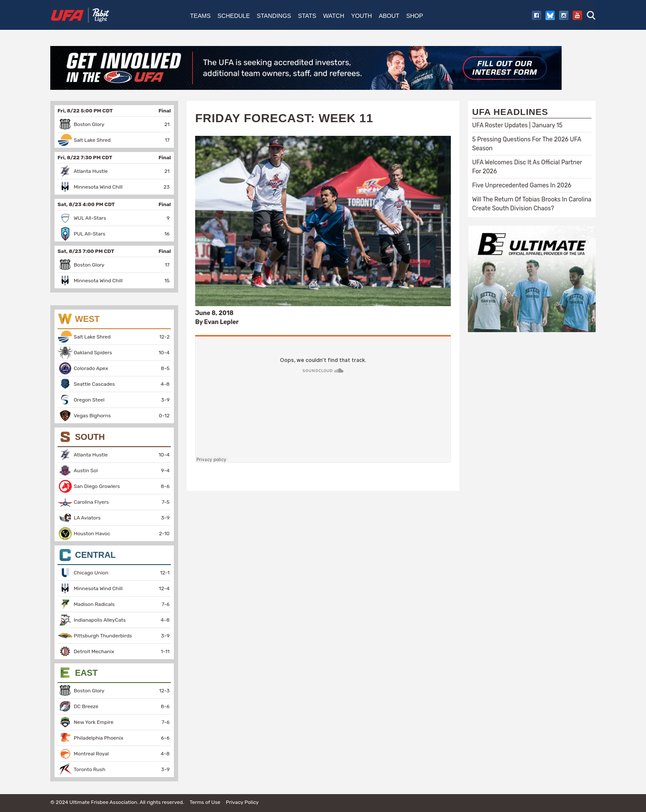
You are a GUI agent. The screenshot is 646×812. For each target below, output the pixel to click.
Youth (362, 16)
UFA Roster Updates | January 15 (517, 125)
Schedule (234, 16)
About (389, 16)
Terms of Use (205, 802)
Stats (307, 16)
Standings (274, 16)
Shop (415, 16)
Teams (200, 16)
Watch (334, 16)
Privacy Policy (242, 802)
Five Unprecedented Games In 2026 (522, 185)
